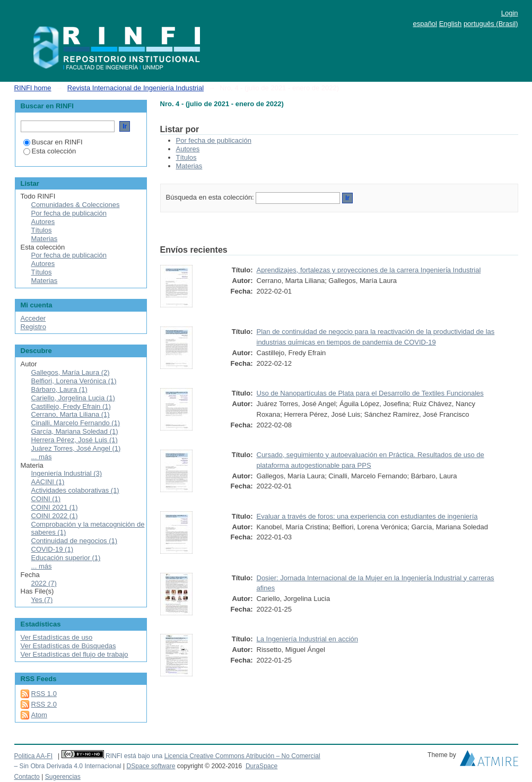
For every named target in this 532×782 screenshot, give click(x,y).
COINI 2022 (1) (55, 516)
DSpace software (151, 766)
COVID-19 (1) (52, 549)
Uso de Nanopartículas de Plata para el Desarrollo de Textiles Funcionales (370, 393)
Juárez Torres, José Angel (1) (76, 448)
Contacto (27, 777)
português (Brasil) (491, 24)
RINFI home (33, 88)
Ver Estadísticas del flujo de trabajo (75, 654)
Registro (33, 327)
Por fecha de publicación (214, 140)
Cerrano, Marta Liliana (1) (71, 414)
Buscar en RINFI (53, 142)
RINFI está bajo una (134, 756)
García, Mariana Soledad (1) (75, 431)
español (425, 24)
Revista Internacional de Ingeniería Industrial (136, 88)
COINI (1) (46, 499)
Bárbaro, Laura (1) (59, 389)
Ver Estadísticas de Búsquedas (68, 646)
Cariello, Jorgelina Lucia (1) (73, 398)
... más (42, 457)
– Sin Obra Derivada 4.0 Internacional (68, 766)
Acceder (33, 318)
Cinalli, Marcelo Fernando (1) (76, 423)
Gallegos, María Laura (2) (71, 372)
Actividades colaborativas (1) (75, 490)
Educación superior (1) (66, 558)
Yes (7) (42, 600)
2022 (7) (44, 583)
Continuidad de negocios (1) (75, 541)
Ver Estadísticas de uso (57, 637)
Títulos (186, 157)
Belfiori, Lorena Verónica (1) (74, 381)
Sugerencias (63, 777)
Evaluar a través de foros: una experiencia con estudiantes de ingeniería (367, 516)
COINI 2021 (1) (55, 507)
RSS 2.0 (44, 704)
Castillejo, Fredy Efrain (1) (71, 406)
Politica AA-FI (34, 756)
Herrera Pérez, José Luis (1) (75, 440)
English (451, 24)
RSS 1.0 (44, 694)
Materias (189, 166)
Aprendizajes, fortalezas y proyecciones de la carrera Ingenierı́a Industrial (369, 270)
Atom (39, 715)
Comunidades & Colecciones (76, 205)
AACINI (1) (48, 482)
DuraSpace (261, 766)
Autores (188, 149)
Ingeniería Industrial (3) (67, 473)
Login (510, 13)
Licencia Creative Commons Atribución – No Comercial (242, 756)
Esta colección (50, 151)
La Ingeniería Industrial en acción (308, 639)
